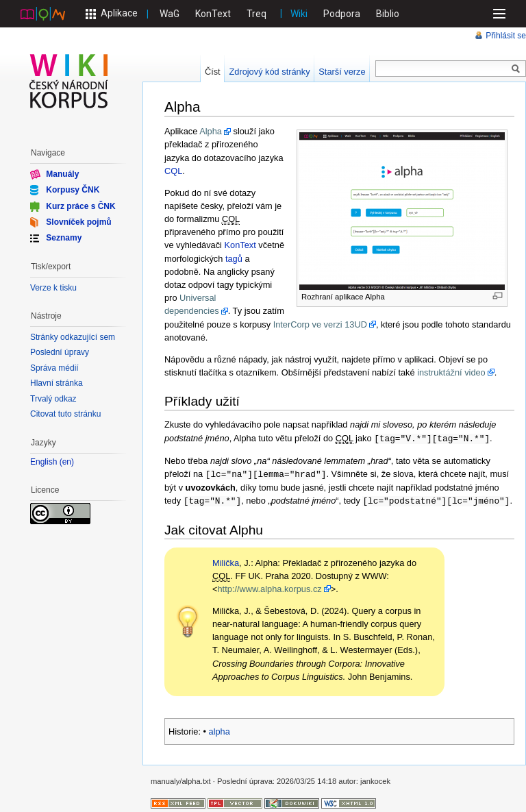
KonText (213, 14)
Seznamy (64, 238)
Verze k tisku (53, 288)
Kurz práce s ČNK (80, 206)
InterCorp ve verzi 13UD (320, 324)
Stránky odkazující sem (73, 337)
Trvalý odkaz (53, 399)
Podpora (342, 14)
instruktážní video (451, 372)
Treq (256, 14)
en (67, 462)
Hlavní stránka (57, 383)
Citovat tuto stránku (65, 414)
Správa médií (54, 368)
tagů (234, 259)
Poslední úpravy (60, 352)
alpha (220, 729)
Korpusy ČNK (73, 190)
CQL (173, 171)
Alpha (211, 131)
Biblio (388, 14)
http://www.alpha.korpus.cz (269, 587)
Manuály (62, 174)
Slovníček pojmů (78, 222)
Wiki (299, 14)
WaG (170, 14)
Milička (226, 561)
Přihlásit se (506, 36)
